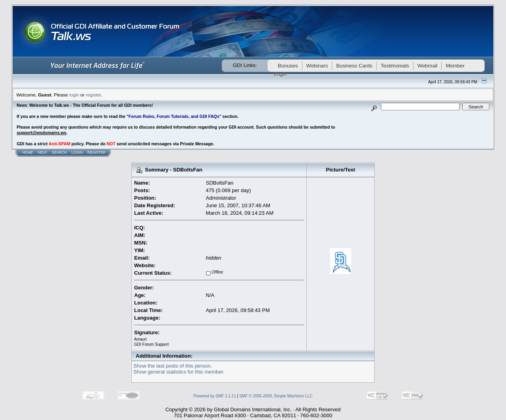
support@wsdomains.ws (41, 133)
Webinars (317, 66)
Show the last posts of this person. (173, 366)
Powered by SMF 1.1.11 (215, 396)
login (74, 95)
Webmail (427, 66)
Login (77, 152)
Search (60, 152)
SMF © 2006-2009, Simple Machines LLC (276, 396)
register (93, 95)
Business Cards (354, 66)
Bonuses (288, 66)
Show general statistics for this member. (179, 372)
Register (96, 152)
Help (42, 152)
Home (28, 152)
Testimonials (395, 66)
